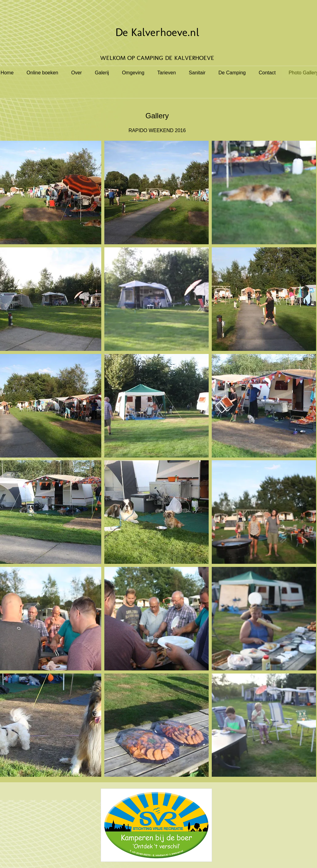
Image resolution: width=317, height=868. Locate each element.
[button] (157, 192)
